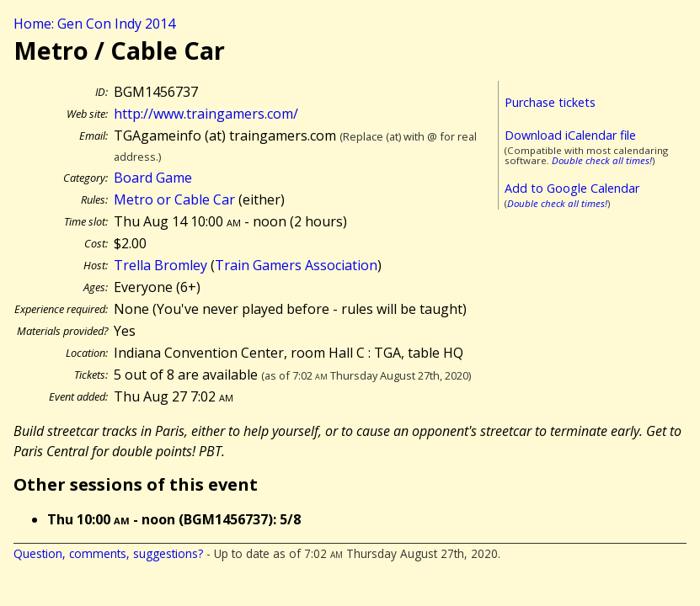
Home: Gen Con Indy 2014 (94, 24)
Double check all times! (602, 160)
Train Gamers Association (296, 265)
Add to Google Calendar (572, 188)
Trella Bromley (160, 265)
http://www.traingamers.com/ (206, 114)
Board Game (153, 178)
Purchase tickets (550, 102)
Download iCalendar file (570, 135)
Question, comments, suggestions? (108, 553)
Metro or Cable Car (174, 199)
